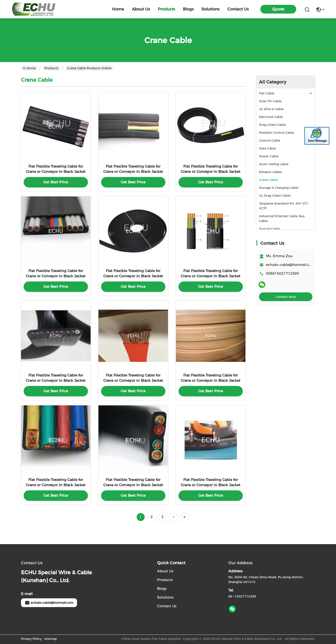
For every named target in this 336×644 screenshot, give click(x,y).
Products (51, 68)
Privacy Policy (31, 639)
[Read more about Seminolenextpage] (173, 517)
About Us (165, 571)
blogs (188, 9)
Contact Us (167, 606)
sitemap (51, 639)
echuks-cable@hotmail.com (49, 603)
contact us (238, 9)
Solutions (165, 597)
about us (141, 9)
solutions (210, 9)
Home (118, 9)
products (166, 9)
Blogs (162, 589)
